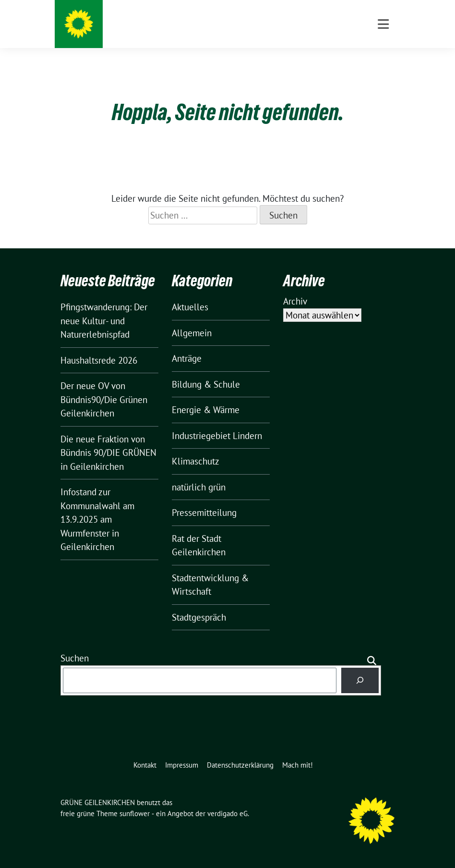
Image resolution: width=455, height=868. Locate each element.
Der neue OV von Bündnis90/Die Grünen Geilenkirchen (104, 399)
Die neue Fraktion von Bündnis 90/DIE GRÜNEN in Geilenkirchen (108, 453)
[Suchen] (360, 680)
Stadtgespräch (199, 617)
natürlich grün (199, 487)
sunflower (135, 813)
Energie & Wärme (206, 410)
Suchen (75, 658)
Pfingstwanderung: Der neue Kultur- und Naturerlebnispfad (104, 321)
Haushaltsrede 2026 (99, 360)
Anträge (187, 358)
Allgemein (192, 333)
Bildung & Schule (206, 384)
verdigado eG (227, 813)
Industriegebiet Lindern (217, 436)
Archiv (295, 301)
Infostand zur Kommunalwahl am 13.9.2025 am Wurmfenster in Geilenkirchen (97, 519)
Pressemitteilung (204, 513)
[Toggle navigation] (383, 24)
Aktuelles (190, 307)
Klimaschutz (196, 461)
